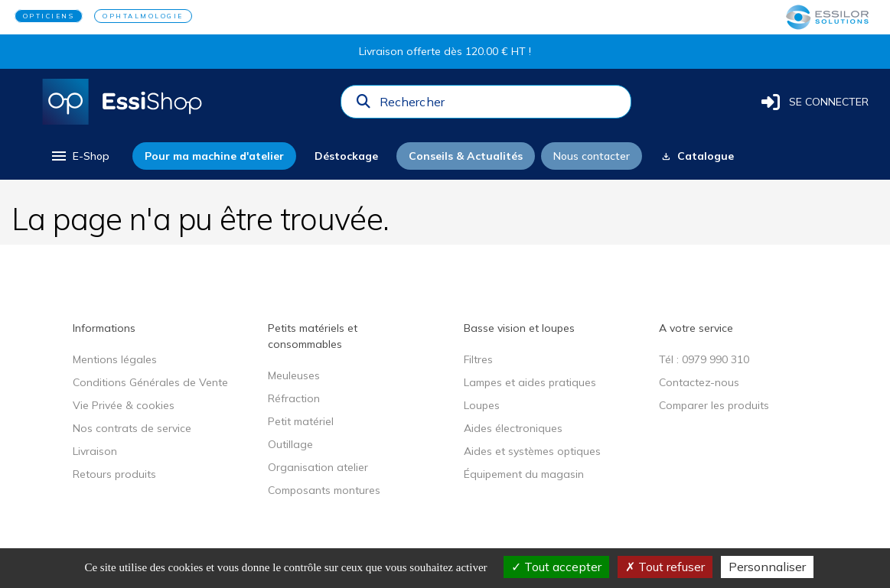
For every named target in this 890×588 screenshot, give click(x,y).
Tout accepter (556, 567)
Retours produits (114, 474)
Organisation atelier (318, 467)
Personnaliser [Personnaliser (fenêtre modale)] (767, 567)
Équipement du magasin (524, 474)
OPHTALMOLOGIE (143, 16)
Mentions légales (115, 359)
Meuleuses (294, 375)
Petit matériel (301, 421)
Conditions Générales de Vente (150, 382)
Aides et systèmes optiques (532, 451)
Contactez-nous (699, 382)
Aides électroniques (513, 428)
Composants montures (324, 490)
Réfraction (294, 398)
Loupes (482, 405)
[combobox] (500, 106)
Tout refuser (665, 567)
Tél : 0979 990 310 (704, 359)
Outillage (290, 444)
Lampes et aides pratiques (530, 382)
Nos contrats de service (132, 428)
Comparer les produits (714, 405)
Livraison (95, 451)
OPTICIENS (49, 16)
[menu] (79, 156)
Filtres (478, 359)
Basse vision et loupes (519, 328)
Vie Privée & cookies (124, 405)
